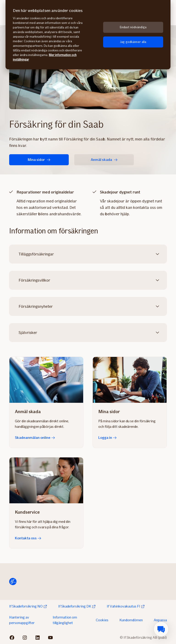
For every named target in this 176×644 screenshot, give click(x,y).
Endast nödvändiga (133, 27)
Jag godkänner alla (133, 42)
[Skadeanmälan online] (46, 380)
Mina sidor (39, 160)
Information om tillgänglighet (65, 620)
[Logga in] (130, 380)
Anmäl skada (104, 160)
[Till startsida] (13, 582)
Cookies (102, 620)
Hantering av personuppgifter (22, 620)
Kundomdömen (131, 620)
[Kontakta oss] (46, 480)
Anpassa (160, 620)
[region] (88, 35)
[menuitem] (161, 629)
